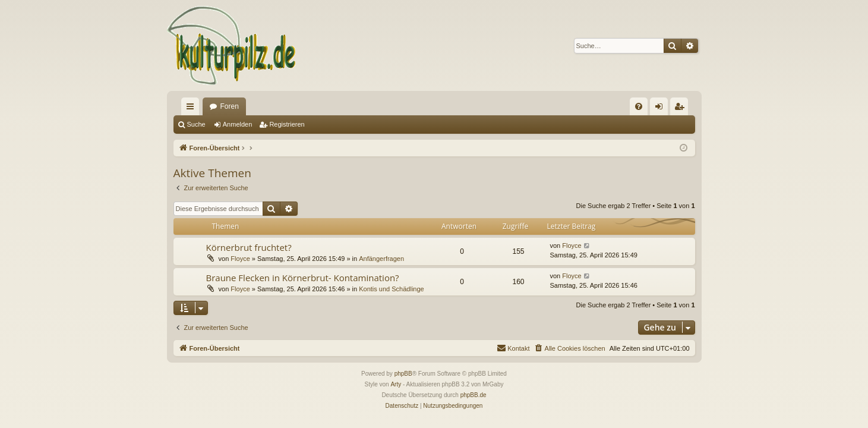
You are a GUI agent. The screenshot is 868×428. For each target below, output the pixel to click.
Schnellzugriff (192, 109)
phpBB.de (474, 395)
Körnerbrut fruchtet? (249, 247)
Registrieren (287, 124)
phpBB (403, 374)
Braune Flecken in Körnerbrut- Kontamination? (303, 278)
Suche (196, 124)
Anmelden (238, 124)
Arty (396, 384)
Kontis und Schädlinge (391, 289)
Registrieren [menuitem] (681, 109)
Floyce (240, 259)
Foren (230, 106)
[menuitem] (639, 106)
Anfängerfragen (381, 259)
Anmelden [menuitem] (661, 109)
